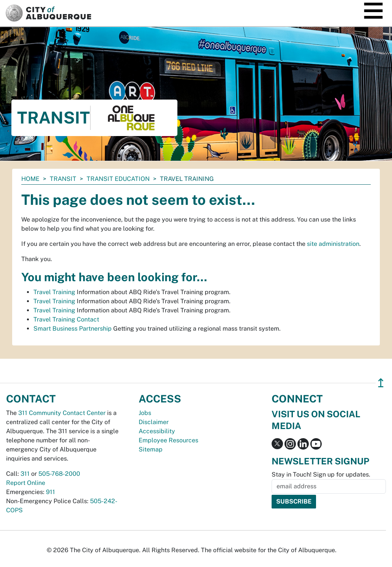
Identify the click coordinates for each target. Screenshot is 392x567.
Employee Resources (168, 440)
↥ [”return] (381, 383)
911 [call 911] (51, 492)
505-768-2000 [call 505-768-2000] (59, 474)
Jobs (145, 413)
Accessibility (157, 431)
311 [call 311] (25, 474)
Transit (63, 179)
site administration (333, 244)
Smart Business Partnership (73, 329)
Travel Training (54, 292)
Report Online (26, 483)
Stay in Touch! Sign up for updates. (321, 474)
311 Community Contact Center (62, 413)
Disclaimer (154, 422)
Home (30, 179)
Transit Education (118, 179)
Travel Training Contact (66, 319)
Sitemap (151, 449)
